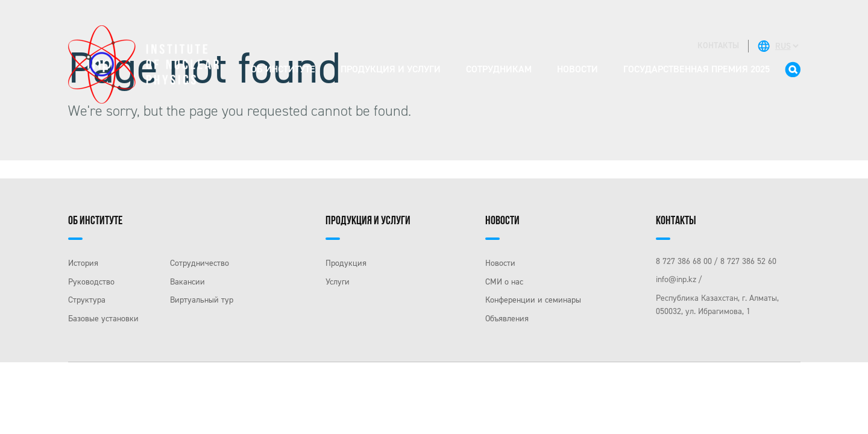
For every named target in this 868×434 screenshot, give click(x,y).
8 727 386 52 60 (748, 261)
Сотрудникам (499, 69)
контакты (718, 46)
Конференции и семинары (533, 300)
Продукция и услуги (391, 69)
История (83, 263)
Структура (87, 300)
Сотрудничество (200, 263)
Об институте (283, 69)
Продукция (346, 263)
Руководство (91, 282)
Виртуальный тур (202, 300)
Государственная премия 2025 (697, 69)
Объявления (507, 319)
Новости (577, 69)
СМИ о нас (504, 282)
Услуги (338, 282)
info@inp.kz (676, 279)
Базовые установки (103, 319)
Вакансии (187, 282)
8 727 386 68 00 (684, 261)
